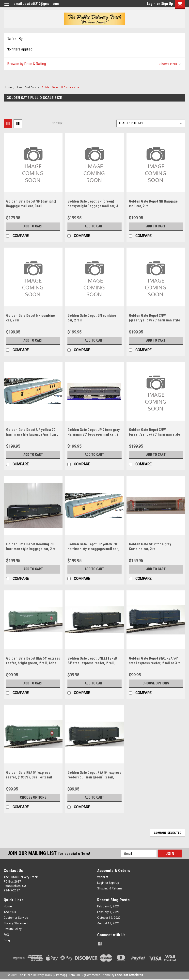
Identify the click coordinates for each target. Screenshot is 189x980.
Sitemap (60, 975)
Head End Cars (27, 87)
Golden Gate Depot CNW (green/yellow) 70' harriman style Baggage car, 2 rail (155, 434)
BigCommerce (91, 975)
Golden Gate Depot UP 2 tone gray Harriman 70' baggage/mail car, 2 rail (94, 434)
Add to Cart (33, 226)
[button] (94, 64)
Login (151, 4)
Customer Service (16, 918)
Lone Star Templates (129, 975)
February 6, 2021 (108, 906)
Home (8, 87)
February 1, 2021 (108, 912)
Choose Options (156, 683)
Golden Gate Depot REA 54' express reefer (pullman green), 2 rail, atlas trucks (94, 777)
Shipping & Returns (110, 888)
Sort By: (57, 123)
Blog (7, 940)
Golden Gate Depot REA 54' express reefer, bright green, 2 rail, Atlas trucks (33, 663)
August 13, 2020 (108, 923)
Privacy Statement (16, 923)
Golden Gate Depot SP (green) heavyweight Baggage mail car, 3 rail (93, 206)
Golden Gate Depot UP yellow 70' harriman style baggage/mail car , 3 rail (93, 549)
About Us (10, 912)
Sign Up (167, 4)
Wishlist (103, 877)
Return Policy (13, 929)
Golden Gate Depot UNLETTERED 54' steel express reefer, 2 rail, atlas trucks (92, 663)
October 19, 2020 (109, 918)
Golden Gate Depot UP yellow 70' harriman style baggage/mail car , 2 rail (32, 434)
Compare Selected (168, 833)
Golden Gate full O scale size (61, 87)
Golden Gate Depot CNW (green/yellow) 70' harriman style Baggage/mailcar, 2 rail (155, 320)
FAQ (6, 935)
